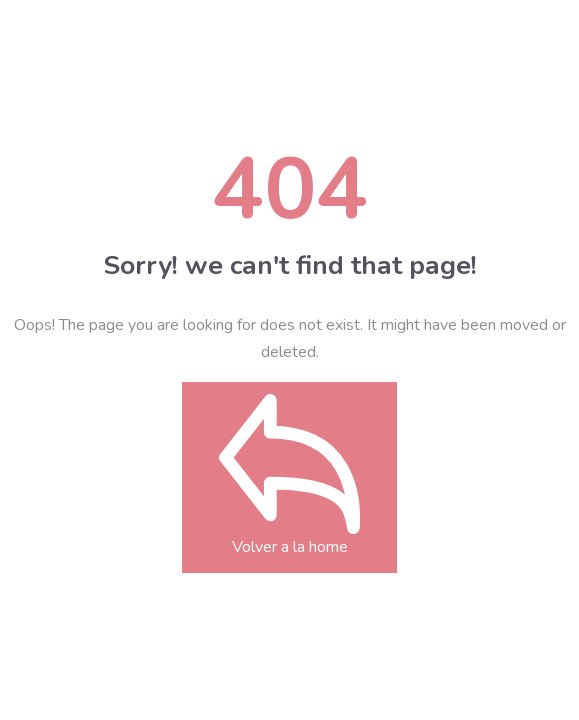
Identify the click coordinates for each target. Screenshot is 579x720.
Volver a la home (289, 505)
